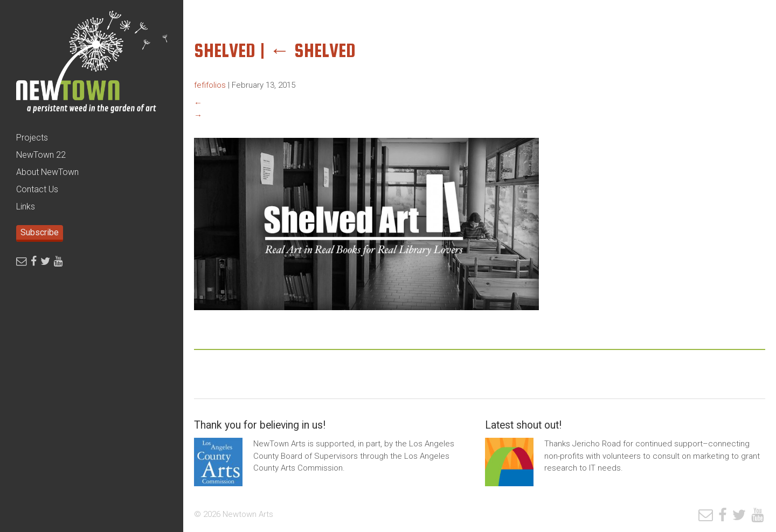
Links (26, 206)
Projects (32, 138)
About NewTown (47, 172)
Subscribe (40, 232)
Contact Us (37, 189)
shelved (313, 50)
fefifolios (210, 85)
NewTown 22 (41, 155)
